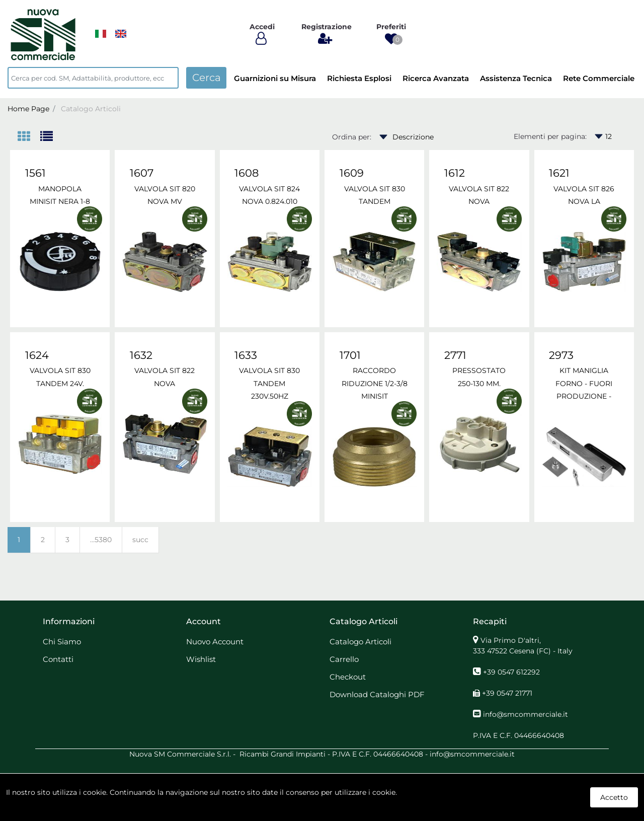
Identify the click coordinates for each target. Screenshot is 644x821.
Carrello (344, 659)
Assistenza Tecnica (516, 78)
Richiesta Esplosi (359, 78)
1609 (352, 173)
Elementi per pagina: (550, 136)
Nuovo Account (215, 642)
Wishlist (201, 659)
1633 (246, 355)
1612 (455, 173)
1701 (350, 355)
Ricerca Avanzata (436, 78)
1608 (247, 173)
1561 (35, 173)
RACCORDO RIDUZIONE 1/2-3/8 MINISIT (375, 383)
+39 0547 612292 (511, 672)
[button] (391, 39)
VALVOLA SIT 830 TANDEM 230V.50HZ (269, 383)
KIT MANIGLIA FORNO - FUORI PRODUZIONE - (584, 383)
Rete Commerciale (599, 78)
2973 (561, 355)
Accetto (614, 797)
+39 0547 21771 (507, 693)
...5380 (101, 540)
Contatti (58, 659)
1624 (37, 355)
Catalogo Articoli (91, 109)
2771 (455, 355)
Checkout (348, 677)
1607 (142, 173)
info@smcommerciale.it (526, 714)
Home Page (28, 109)
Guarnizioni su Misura (275, 78)
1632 (141, 355)
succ (140, 540)
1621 (559, 173)
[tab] (29, 137)
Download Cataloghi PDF (377, 694)
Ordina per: (352, 137)
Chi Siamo (62, 642)
